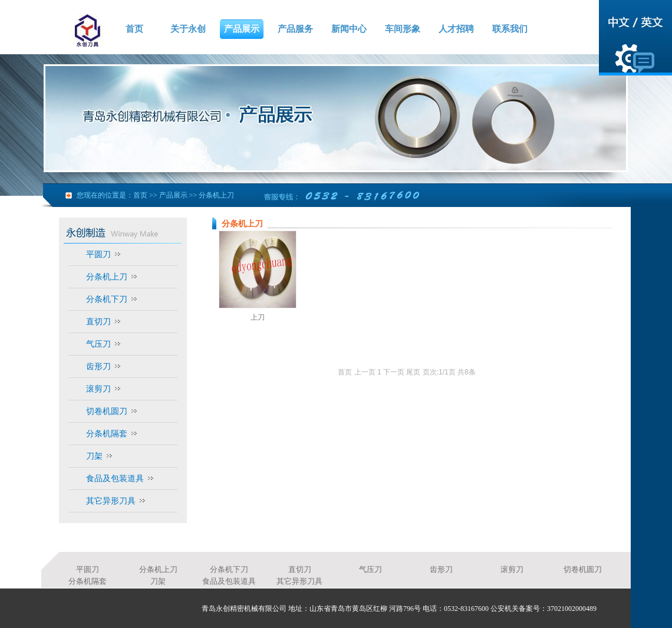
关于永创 (188, 29)
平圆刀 (98, 254)
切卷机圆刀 (107, 411)
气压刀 (98, 344)
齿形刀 (98, 366)
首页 (134, 29)
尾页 (413, 372)
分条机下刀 (107, 299)
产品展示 (242, 29)
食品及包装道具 (115, 478)
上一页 (365, 372)
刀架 (94, 456)
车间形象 (403, 29)
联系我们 (510, 29)
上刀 (258, 317)
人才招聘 (456, 29)
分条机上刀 (216, 195)
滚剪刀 (98, 389)
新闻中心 (349, 29)
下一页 (394, 372)
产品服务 (295, 29)
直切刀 (98, 321)
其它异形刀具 (111, 501)
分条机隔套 (107, 433)
